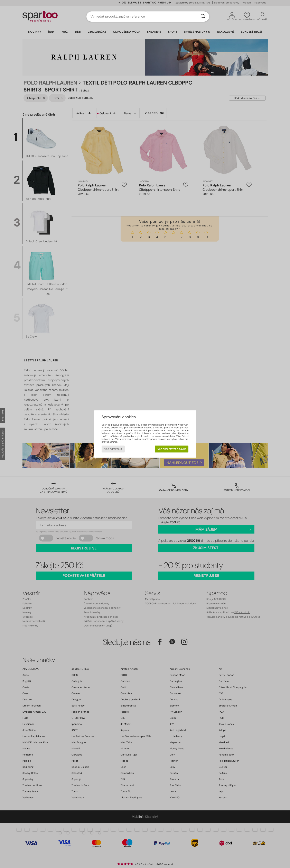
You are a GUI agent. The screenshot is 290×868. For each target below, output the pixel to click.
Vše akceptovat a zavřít (172, 449)
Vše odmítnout (113, 449)
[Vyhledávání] (203, 17)
